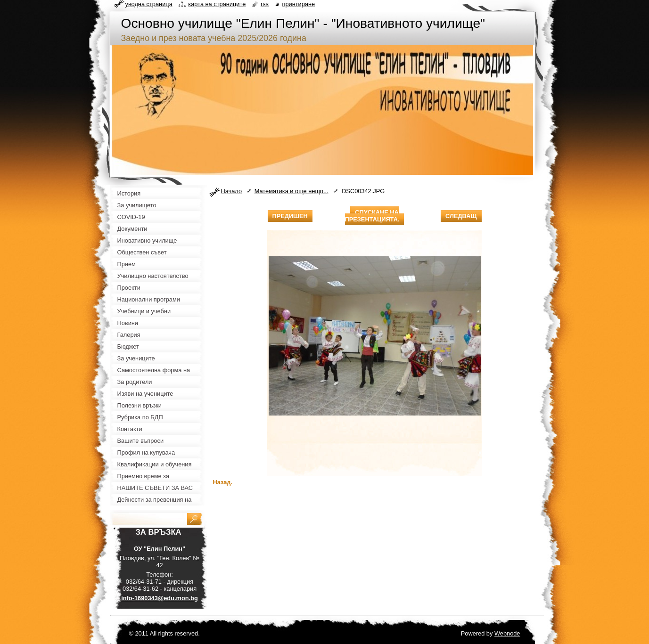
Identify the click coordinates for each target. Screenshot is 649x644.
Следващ (461, 216)
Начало (232, 191)
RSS (265, 4)
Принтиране (299, 4)
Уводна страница (149, 4)
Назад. (223, 482)
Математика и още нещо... (292, 191)
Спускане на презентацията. (372, 216)
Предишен (290, 216)
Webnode (507, 633)
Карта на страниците (217, 4)
